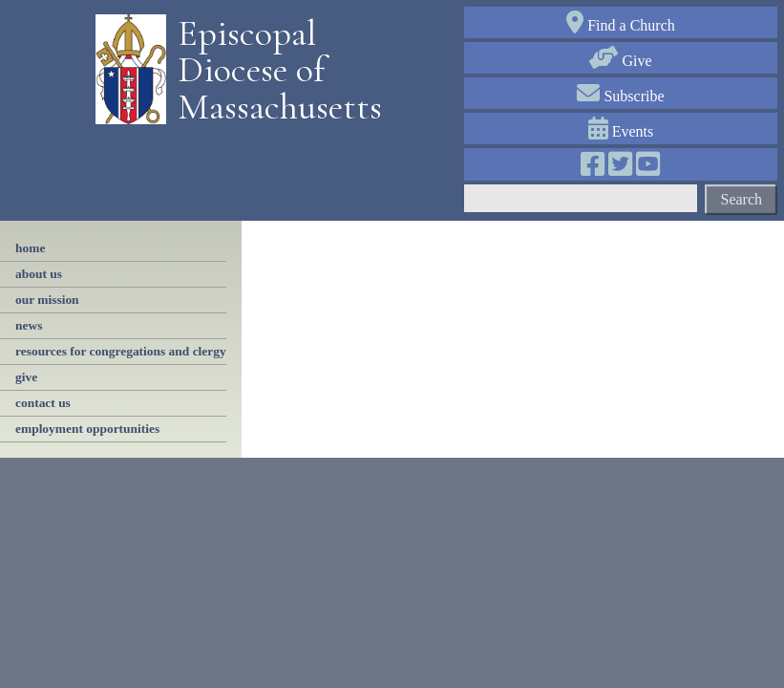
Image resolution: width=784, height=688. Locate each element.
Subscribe (620, 96)
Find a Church (621, 25)
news (29, 325)
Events (621, 131)
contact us (43, 403)
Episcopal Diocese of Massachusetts (273, 70)
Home (30, 248)
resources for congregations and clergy (121, 351)
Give (620, 61)
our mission (47, 300)
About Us (39, 274)
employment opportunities (87, 429)
